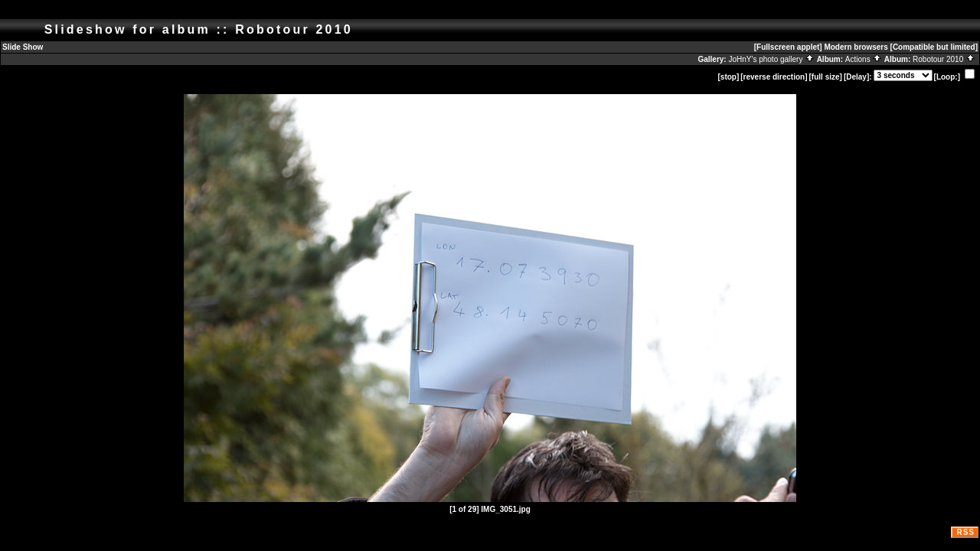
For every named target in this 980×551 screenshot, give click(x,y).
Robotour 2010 (944, 59)
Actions (864, 59)
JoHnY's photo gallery (771, 59)
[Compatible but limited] (934, 47)
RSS (965, 532)
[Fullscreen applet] (788, 47)
